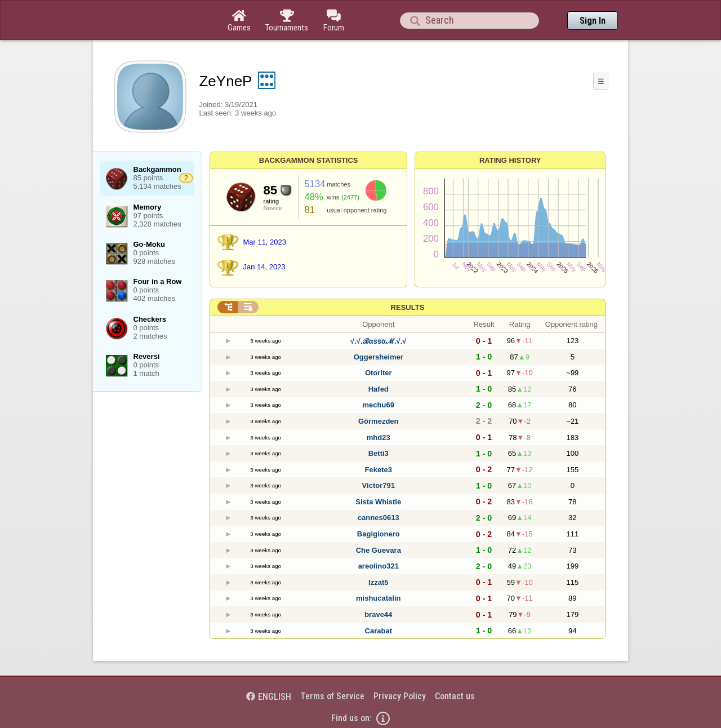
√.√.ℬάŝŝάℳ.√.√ (378, 341)
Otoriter (379, 373)
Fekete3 (379, 470)
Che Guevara (379, 550)
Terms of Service (332, 696)
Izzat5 (378, 582)
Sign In (593, 21)
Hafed (379, 389)
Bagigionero (379, 534)
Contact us (455, 696)
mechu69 (379, 405)
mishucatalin (378, 598)
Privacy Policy (400, 696)
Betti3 (379, 453)
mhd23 (379, 438)
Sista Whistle (378, 502)
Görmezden (379, 421)
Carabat (379, 631)
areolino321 (379, 566)
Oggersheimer (379, 357)
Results (408, 307)
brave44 (378, 614)
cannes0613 (379, 518)
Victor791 (379, 485)
